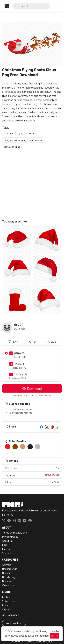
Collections (8, 601)
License (7, 549)
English (13, 623)
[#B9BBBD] (38, 447)
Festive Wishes (51, 475)
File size (32, 482)
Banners (7, 573)
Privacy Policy (10, 537)
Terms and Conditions (14, 532)
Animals (7, 565)
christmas (9, 133)
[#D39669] (23, 447)
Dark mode (10, 615)
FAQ (4, 545)
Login (5, 605)
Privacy (40, 395)
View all (6, 585)
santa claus (36, 140)
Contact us (8, 553)
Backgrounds (10, 569)
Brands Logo (9, 577)
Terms (48, 395)
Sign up (6, 609)
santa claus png (12, 147)
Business (7, 581)
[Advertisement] (32, 187)
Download (32, 388)
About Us (7, 541)
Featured (7, 597)
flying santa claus (27, 133)
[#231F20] (30, 447)
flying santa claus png (15, 140)
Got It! (55, 636)
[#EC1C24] (8, 447)
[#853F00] (15, 447)
